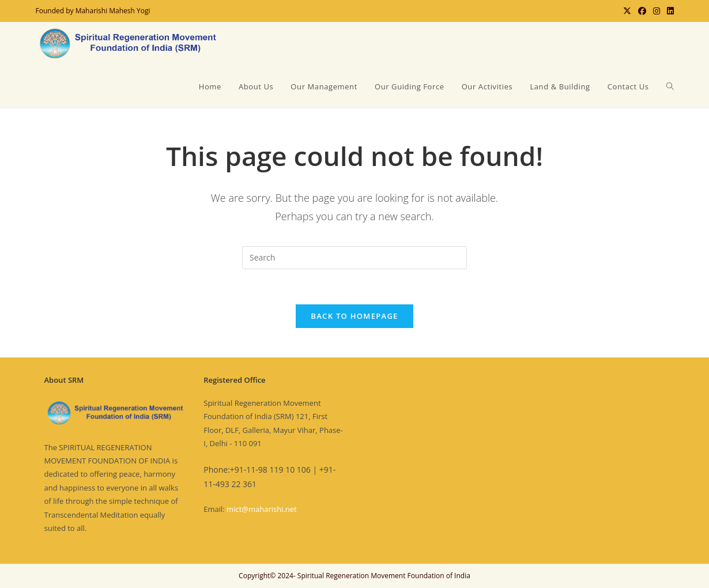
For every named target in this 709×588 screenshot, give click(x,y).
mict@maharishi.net (262, 509)
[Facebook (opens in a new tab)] (642, 11)
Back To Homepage (354, 316)
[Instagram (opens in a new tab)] (657, 11)
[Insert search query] (354, 258)
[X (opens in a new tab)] (627, 11)
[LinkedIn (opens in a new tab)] (669, 11)
